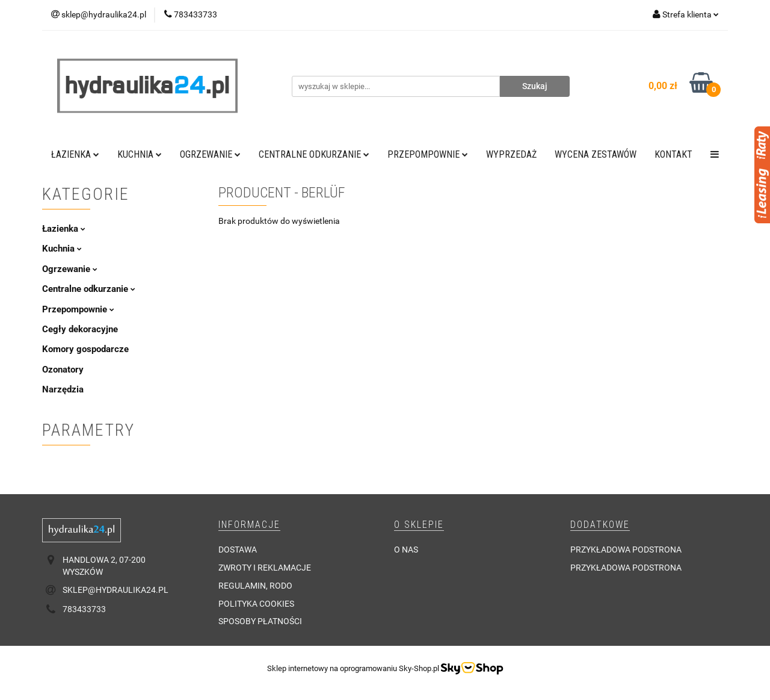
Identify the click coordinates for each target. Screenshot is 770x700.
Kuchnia (140, 154)
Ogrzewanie (210, 154)
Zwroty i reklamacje (265, 568)
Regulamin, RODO (255, 586)
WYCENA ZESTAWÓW (596, 154)
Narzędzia (63, 389)
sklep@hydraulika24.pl (115, 590)
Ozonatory (63, 370)
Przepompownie (428, 154)
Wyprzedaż (511, 154)
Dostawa (238, 550)
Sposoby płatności (260, 621)
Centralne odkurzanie (314, 154)
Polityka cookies (256, 604)
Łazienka (75, 154)
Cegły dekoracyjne (80, 329)
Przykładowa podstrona (626, 550)
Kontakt (673, 154)
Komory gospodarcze (85, 349)
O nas (406, 550)
